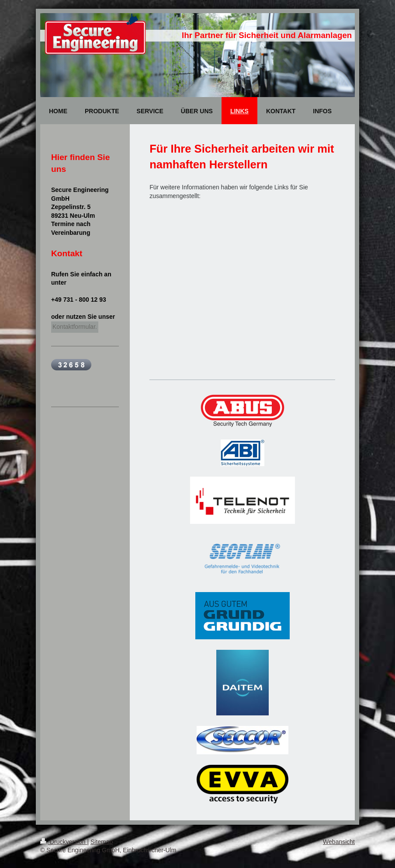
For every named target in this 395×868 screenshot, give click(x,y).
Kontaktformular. (75, 327)
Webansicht (339, 842)
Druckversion (64, 842)
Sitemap (102, 842)
